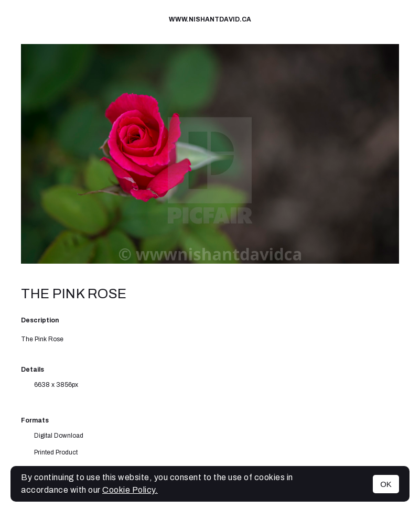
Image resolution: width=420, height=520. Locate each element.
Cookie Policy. (130, 490)
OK (386, 484)
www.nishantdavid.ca (210, 19)
